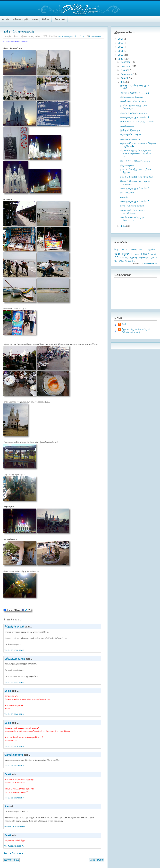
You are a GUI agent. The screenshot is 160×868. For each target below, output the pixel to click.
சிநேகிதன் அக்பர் (14, 627)
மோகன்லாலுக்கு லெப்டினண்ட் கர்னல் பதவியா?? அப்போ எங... (136, 153)
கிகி (116, 257)
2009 (121, 59)
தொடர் (153, 258)
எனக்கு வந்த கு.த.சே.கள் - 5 (135, 201)
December (126, 62)
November (126, 66)
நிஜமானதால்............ (131, 165)
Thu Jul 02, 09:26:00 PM (14, 798)
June (123, 226)
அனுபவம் (138, 249)
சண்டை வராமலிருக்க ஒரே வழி (137, 177)
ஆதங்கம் (152, 249)
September (126, 74)
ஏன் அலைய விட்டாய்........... (135, 161)
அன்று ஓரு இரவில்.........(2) (135, 93)
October (125, 70)
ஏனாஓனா (69, 36)
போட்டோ (79, 36)
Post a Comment (13, 854)
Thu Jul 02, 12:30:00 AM (14, 650)
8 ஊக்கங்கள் (95, 36)
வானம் (124, 197)
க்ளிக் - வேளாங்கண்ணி (19, 32)
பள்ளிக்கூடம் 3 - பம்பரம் (133, 101)
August (124, 78)
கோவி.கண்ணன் (14, 755)
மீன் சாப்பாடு (127, 193)
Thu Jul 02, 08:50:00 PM (14, 746)
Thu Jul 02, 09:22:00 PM (14, 766)
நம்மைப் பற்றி (20, 19)
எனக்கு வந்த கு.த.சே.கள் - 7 (135, 117)
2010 (121, 55)
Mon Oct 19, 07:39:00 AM (15, 827)
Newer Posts (12, 860)
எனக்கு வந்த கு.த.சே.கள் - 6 (135, 188)
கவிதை (145, 254)
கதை (137, 254)
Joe (7, 806)
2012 (121, 47)
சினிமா (46, 19)
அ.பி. (61, 36)
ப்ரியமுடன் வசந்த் (15, 659)
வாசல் (6, 19)
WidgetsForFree (150, 263)
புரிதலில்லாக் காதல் (130, 139)
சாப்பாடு (124, 258)
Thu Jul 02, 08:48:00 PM (14, 714)
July (123, 82)
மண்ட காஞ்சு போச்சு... (132, 97)
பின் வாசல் (59, 19)
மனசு (35, 19)
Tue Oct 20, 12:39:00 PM (14, 846)
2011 (121, 51)
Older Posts (97, 860)
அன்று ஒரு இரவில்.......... (133, 113)
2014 (121, 39)
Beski (8, 691)
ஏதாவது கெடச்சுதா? (131, 134)
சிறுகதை (134, 258)
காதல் (154, 254)
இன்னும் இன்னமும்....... (133, 130)
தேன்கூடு (144, 258)
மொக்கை (130, 261)
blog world (121, 249)
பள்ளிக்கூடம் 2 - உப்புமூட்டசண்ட (138, 122)
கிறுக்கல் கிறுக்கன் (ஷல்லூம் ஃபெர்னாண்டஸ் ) (136, 331)
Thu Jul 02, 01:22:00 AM (14, 682)
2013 (121, 43)
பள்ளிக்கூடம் (127, 126)
